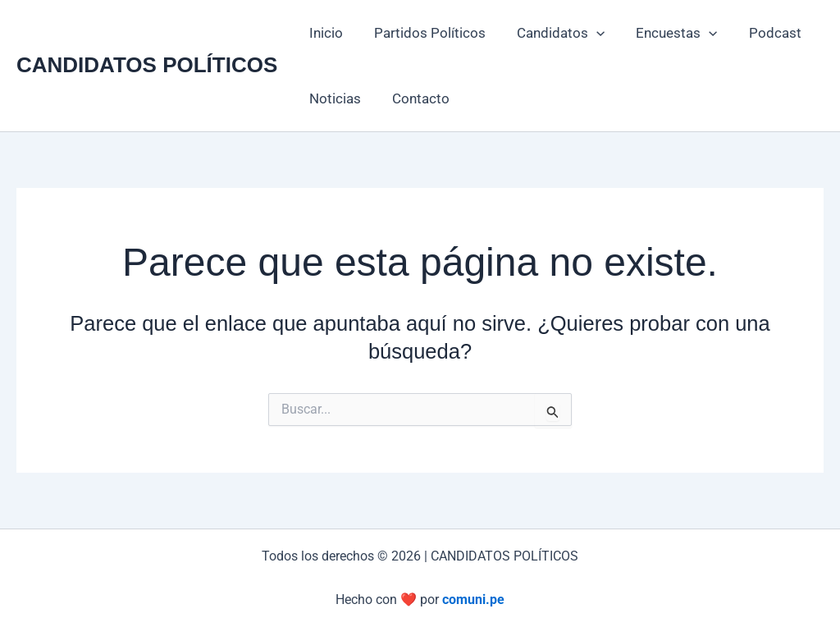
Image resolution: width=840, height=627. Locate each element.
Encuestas (665, 33)
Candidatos (552, 33)
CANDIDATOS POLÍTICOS (147, 65)
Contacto (416, 98)
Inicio (324, 33)
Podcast (760, 33)
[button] (588, 33)
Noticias (333, 98)
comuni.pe (473, 600)
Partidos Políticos (425, 33)
